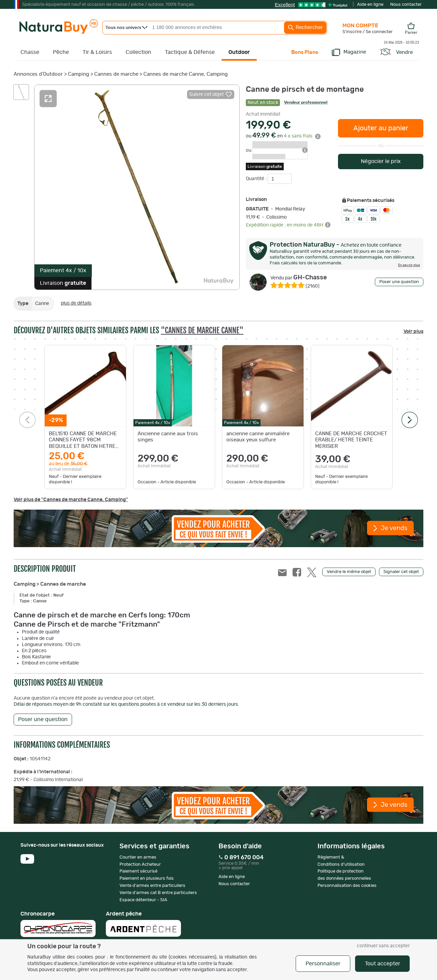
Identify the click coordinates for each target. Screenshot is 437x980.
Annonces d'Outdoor (38, 74)
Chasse (30, 52)
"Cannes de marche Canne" (202, 330)
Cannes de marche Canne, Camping (186, 74)
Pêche (61, 52)
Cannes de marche (116, 74)
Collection (138, 52)
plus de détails (76, 303)
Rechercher (305, 28)
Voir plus (413, 332)
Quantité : (257, 179)
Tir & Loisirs (97, 52)
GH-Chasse (299, 278)
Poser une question (399, 282)
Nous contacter (406, 5)
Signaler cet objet (401, 572)
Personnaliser (323, 964)
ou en (283, 136)
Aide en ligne (370, 5)
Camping (79, 74)
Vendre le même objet (349, 572)
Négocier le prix (381, 161)
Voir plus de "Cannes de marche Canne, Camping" (71, 500)
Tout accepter (383, 964)
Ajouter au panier (381, 128)
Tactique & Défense (190, 52)
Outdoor (239, 52)
